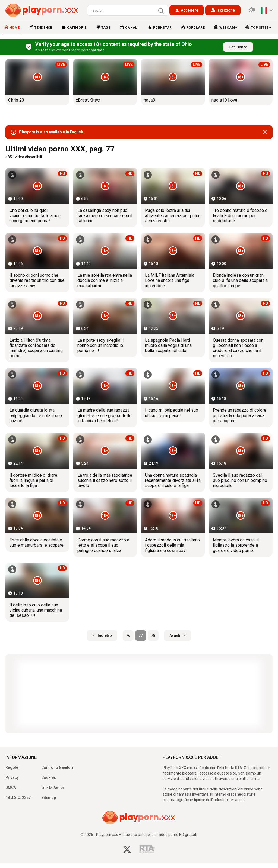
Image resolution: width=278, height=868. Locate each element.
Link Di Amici (53, 788)
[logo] (42, 10)
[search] (162, 11)
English (76, 132)
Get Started (238, 47)
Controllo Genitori (57, 767)
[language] (267, 10)
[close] (265, 132)
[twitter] (127, 850)
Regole (12, 767)
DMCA (11, 788)
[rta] (147, 850)
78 (153, 635)
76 (128, 635)
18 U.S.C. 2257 (18, 798)
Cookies (49, 777)
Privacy (12, 777)
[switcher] (252, 10)
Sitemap (49, 798)
